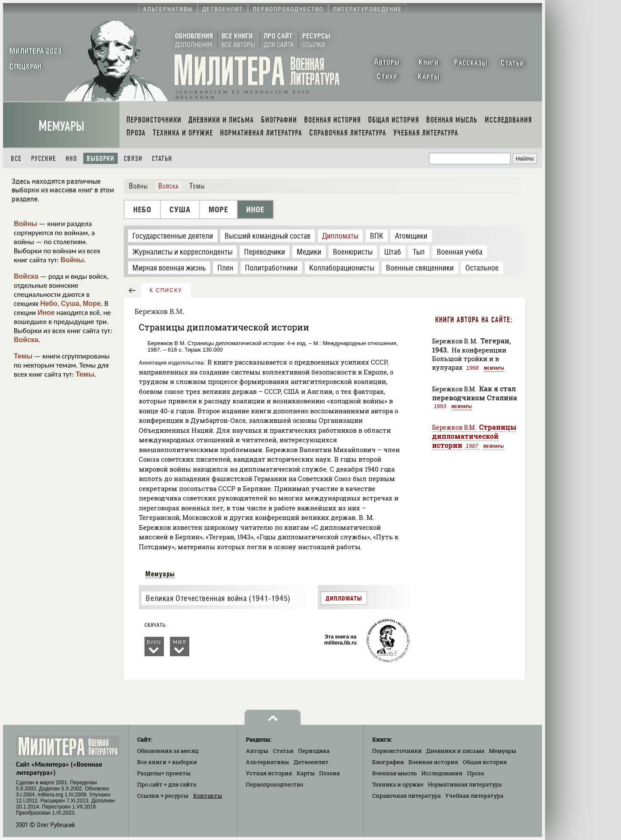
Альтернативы (267, 762)
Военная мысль (395, 773)
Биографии (388, 762)
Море (92, 304)
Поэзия (329, 773)
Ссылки (163, 796)
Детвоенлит (311, 762)
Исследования (442, 773)
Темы (23, 356)
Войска (26, 276)
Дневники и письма (455, 751)
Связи (133, 159)
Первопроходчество (274, 784)
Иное (46, 313)
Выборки (100, 159)
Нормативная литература (465, 784)
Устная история (269, 773)
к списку (166, 290)
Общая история (485, 762)
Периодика (314, 751)
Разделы (164, 773)
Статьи (162, 159)
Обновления (168, 751)
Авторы (257, 751)
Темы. (86, 374)
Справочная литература (406, 796)
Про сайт (167, 784)
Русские (44, 159)
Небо (49, 304)
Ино (71, 159)
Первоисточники (397, 751)
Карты (306, 773)
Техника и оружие (398, 784)
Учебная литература (474, 796)
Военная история (433, 762)
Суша (70, 304)
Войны (26, 224)
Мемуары (61, 126)
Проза (475, 773)
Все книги (167, 762)
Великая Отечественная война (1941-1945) (218, 598)
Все (16, 159)
